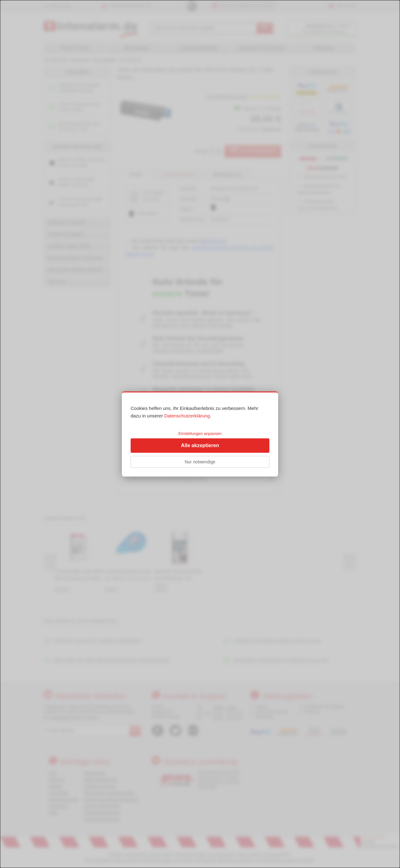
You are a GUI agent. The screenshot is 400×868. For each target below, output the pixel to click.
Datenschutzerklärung (187, 416)
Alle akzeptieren (200, 445)
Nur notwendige (200, 462)
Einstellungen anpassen (200, 434)
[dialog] (200, 434)
